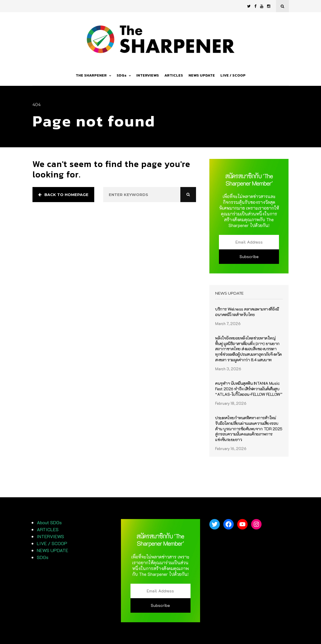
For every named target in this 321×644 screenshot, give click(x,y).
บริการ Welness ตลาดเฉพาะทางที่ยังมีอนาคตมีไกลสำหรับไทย (247, 312)
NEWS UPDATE (202, 75)
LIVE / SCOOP (233, 75)
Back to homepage (63, 195)
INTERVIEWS (148, 75)
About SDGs (49, 522)
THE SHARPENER (93, 75)
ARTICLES (174, 75)
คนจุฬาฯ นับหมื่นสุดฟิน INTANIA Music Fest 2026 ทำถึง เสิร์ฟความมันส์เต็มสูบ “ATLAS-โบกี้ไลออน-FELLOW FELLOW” (249, 389)
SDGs (124, 75)
